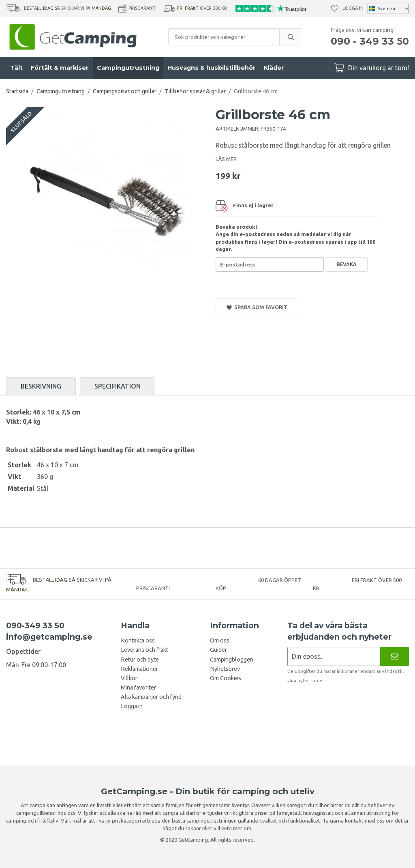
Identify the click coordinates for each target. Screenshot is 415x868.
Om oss (220, 640)
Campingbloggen (232, 660)
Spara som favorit (257, 307)
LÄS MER (226, 159)
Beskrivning (41, 386)
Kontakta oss (138, 640)
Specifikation (118, 386)
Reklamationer (139, 669)
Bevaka (347, 264)
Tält (16, 68)
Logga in (353, 8)
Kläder (274, 68)
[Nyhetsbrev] (395, 656)
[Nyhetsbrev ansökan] (334, 656)
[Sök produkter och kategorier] (224, 37)
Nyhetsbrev (225, 669)
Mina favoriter (138, 688)
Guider (218, 650)
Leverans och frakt (144, 650)
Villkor (129, 678)
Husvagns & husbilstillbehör (212, 68)
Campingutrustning (128, 68)
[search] (291, 37)
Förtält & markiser (60, 68)
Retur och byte (140, 660)
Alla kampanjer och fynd (151, 697)
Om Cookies (226, 678)
